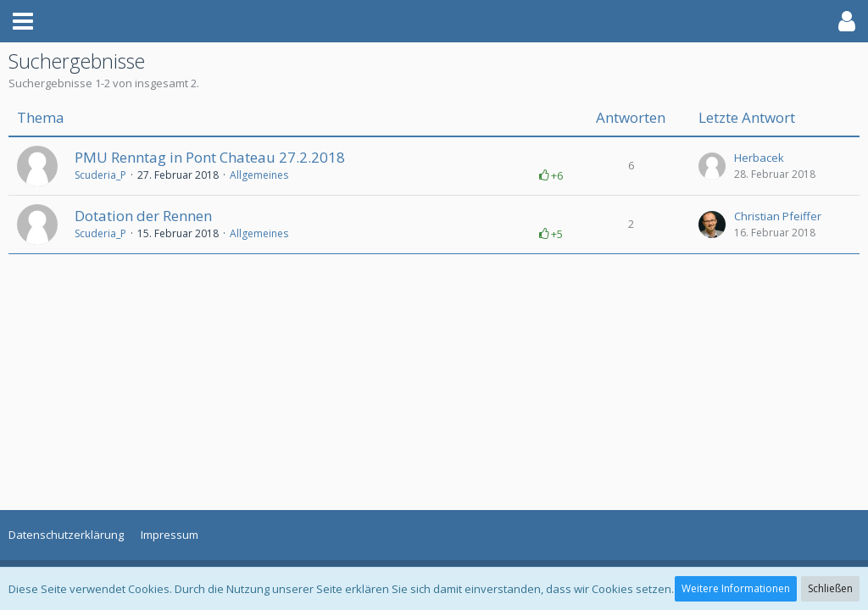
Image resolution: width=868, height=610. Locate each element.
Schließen (830, 588)
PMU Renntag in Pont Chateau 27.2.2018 (210, 157)
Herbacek (759, 158)
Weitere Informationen (736, 588)
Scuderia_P (100, 175)
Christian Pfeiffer (778, 216)
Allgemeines (259, 175)
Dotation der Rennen (143, 216)
